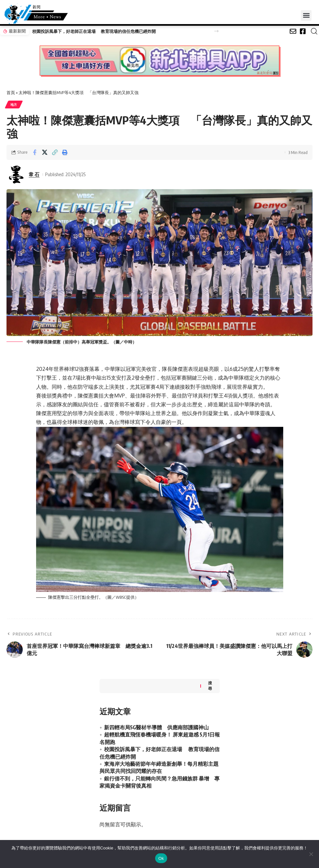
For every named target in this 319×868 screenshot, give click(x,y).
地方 (14, 105)
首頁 (11, 92)
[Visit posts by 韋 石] (16, 175)
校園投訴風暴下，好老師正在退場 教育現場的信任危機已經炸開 (94, 31)
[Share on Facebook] (34, 152)
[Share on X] (45, 152)
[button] (306, 15)
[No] (311, 854)
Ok (161, 858)
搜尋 (210, 686)
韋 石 (34, 174)
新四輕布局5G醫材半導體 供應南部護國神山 (156, 727)
